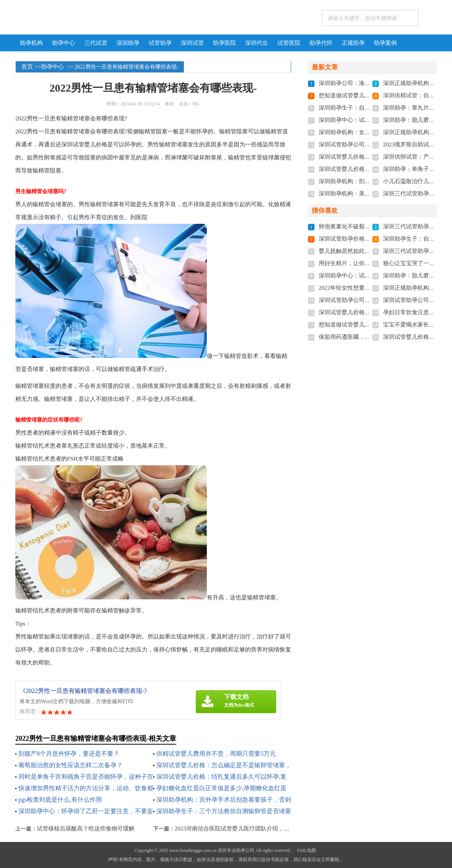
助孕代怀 (321, 43)
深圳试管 (192, 43)
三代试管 (96, 43)
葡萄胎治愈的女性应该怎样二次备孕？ (70, 765)
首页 (27, 67)
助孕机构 (31, 43)
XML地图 (306, 850)
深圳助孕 (128, 43)
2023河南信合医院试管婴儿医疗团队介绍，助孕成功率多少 (249, 829)
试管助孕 (160, 43)
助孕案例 (385, 43)
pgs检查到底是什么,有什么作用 (60, 800)
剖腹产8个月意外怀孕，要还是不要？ (69, 754)
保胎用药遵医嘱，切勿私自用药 (359, 337)
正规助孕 (353, 43)
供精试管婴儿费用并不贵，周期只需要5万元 (216, 754)
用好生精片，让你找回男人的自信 (362, 263)
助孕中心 (64, 43)
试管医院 (289, 43)
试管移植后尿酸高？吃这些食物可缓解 (86, 829)
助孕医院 (224, 43)
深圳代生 (257, 43)
